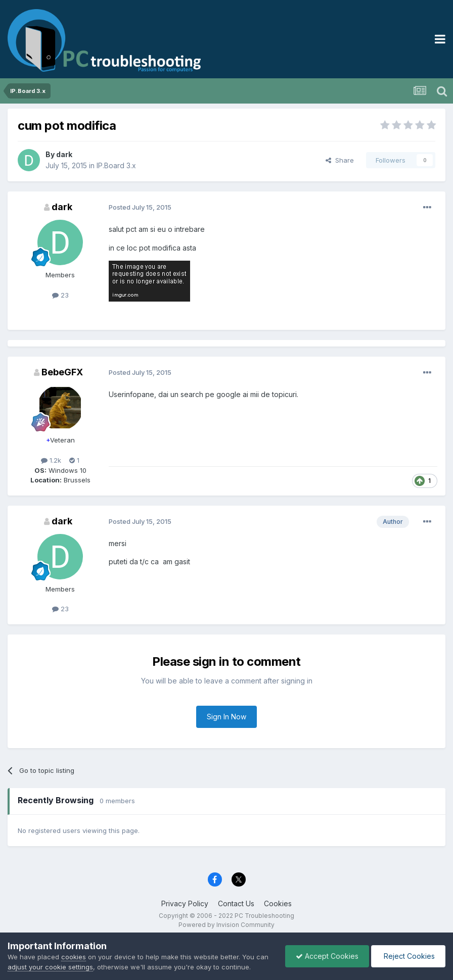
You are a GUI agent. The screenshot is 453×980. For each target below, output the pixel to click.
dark (64, 154)
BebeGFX (62, 372)
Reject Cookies (408, 956)
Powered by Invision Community (226, 925)
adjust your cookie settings (50, 967)
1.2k (51, 460)
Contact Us (236, 903)
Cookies (278, 903)
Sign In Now (226, 717)
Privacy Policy (185, 903)
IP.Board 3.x (116, 165)
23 (60, 295)
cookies (74, 957)
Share (340, 160)
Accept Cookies (327, 956)
